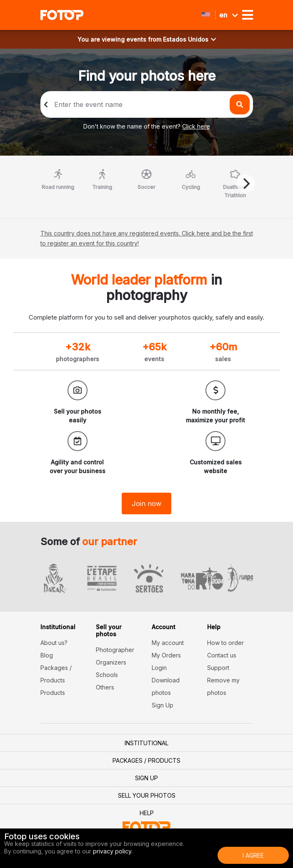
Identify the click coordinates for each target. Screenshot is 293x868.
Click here (196, 126)
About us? (54, 643)
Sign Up (163, 705)
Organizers (111, 662)
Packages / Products (146, 760)
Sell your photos (147, 795)
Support (218, 668)
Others (105, 687)
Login (159, 668)
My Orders (166, 655)
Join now (146, 503)
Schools (107, 675)
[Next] (246, 184)
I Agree (253, 855)
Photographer (115, 650)
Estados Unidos (189, 39)
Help (147, 813)
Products (53, 693)
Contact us (222, 655)
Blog (47, 655)
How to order (225, 643)
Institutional (146, 743)
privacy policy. (113, 851)
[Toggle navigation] (248, 15)
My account (168, 643)
